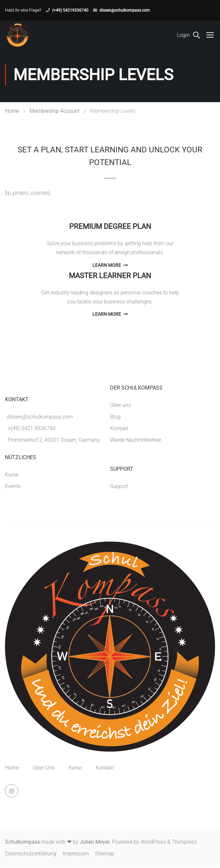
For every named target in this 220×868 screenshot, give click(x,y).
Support (119, 487)
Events (13, 487)
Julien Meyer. (95, 843)
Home (12, 112)
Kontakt (119, 429)
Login (183, 35)
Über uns (120, 406)
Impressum (76, 855)
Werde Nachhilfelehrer (136, 441)
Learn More (110, 266)
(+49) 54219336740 (70, 10)
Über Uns (44, 769)
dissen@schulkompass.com (125, 10)
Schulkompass (22, 843)
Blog (115, 417)
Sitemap (105, 855)
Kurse (12, 475)
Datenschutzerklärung (31, 855)
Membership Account (55, 112)
